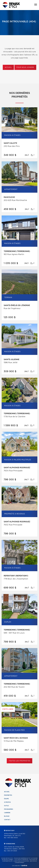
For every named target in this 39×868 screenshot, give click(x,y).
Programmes (9, 809)
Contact (7, 820)
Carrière (7, 813)
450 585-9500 (13, 838)
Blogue (7, 816)
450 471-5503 (12, 851)
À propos (7, 802)
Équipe (6, 799)
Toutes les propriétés (20, 761)
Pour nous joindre (25, 67)
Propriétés (8, 795)
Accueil (8, 67)
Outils (6, 806)
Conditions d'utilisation (21, 861)
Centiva (24, 865)
